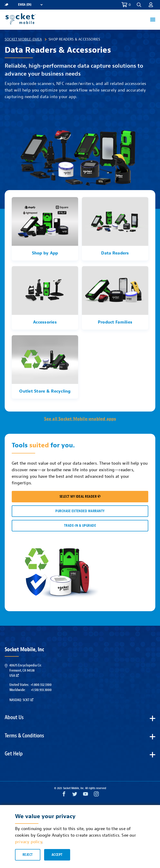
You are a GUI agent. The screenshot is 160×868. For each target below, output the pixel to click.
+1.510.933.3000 (41, 690)
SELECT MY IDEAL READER (80, 497)
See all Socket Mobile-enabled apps (80, 419)
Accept (57, 855)
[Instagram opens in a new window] (96, 795)
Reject (28, 855)
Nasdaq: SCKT (21, 700)
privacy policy (29, 842)
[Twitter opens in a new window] (75, 795)
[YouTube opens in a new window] (86, 795)
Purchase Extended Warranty (80, 511)
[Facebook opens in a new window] (64, 795)
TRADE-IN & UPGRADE (80, 526)
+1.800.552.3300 (41, 685)
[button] (139, 5)
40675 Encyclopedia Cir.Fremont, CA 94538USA (26, 671)
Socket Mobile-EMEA (23, 39)
